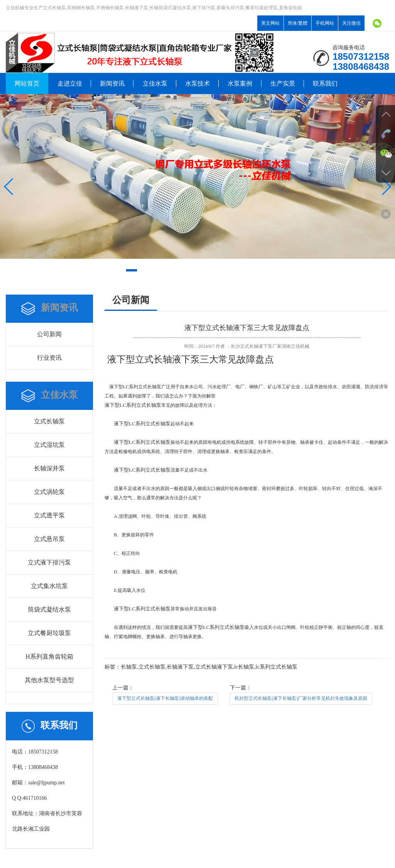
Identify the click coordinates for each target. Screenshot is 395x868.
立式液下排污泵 (49, 562)
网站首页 (27, 83)
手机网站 (325, 23)
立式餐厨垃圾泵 (49, 633)
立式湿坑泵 (49, 445)
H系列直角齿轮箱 (49, 656)
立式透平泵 (49, 515)
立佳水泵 (155, 83)
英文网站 (270, 23)
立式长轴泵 (49, 421)
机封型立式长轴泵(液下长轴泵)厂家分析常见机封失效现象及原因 (301, 698)
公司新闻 (49, 334)
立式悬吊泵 (49, 539)
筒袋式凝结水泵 (49, 609)
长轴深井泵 (49, 468)
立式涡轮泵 (49, 492)
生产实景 (283, 83)
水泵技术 (197, 83)
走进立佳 (70, 83)
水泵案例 (240, 83)
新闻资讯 (112, 83)
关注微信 (351, 23)
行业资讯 (49, 358)
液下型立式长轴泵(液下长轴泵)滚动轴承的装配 (165, 698)
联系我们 (325, 83)
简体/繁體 (298, 23)
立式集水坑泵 (49, 586)
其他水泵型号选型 (49, 680)
